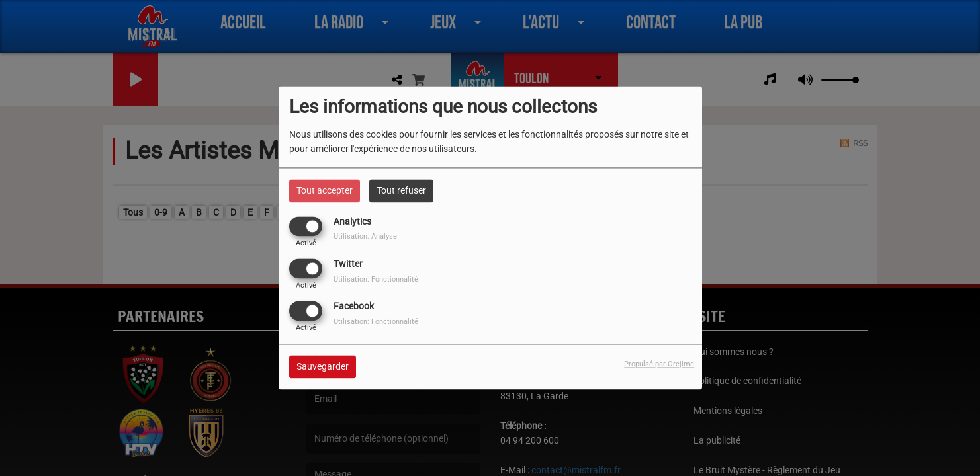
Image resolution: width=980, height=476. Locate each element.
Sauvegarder (323, 367)
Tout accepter (325, 190)
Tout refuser (401, 190)
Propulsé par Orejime (659, 365)
